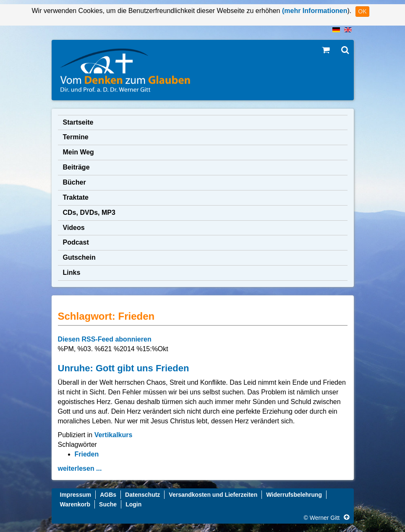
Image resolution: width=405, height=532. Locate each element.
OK (362, 11)
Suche (108, 504)
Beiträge (76, 167)
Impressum (76, 495)
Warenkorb (75, 504)
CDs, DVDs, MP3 (89, 213)
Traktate (76, 197)
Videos (74, 228)
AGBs (108, 495)
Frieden (87, 454)
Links (72, 273)
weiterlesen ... (80, 468)
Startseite (78, 122)
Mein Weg (78, 152)
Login (133, 504)
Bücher (74, 182)
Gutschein (79, 257)
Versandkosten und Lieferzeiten (213, 495)
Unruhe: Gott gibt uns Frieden (124, 368)
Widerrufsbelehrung (294, 495)
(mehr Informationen (314, 11)
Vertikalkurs (114, 435)
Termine (76, 137)
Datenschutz (142, 495)
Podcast (76, 242)
